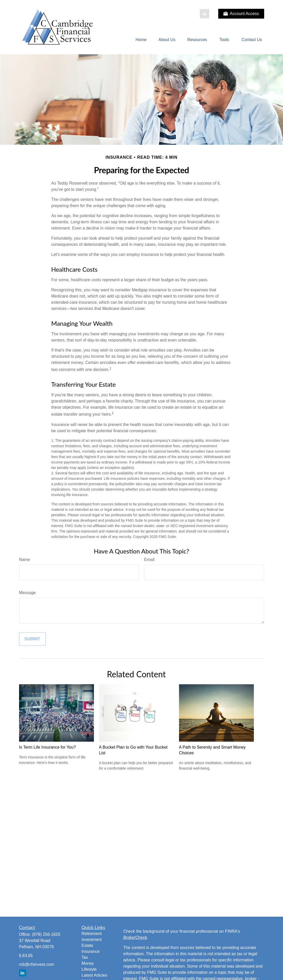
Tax (85, 957)
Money (88, 963)
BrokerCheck (135, 937)
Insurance (91, 951)
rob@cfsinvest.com (37, 964)
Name (25, 560)
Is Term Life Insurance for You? (47, 747)
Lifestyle (89, 969)
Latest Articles (94, 975)
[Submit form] (32, 639)
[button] (141, 40)
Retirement (92, 934)
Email (149, 560)
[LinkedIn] (205, 14)
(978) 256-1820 (46, 934)
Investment (92, 940)
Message (27, 593)
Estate (87, 945)
